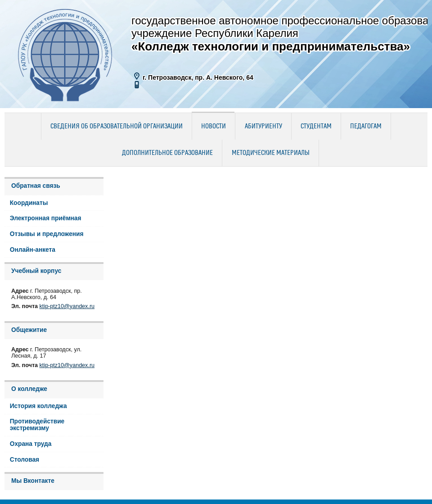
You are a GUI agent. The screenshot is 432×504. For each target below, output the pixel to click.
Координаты (29, 203)
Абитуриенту (263, 127)
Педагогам (366, 127)
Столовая (25, 460)
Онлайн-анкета (33, 250)
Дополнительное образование (167, 153)
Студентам (316, 127)
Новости (214, 127)
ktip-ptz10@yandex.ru (67, 306)
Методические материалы (271, 153)
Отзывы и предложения (47, 234)
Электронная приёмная (46, 218)
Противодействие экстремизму (37, 425)
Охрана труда (31, 444)
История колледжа (38, 406)
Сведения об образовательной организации (117, 127)
